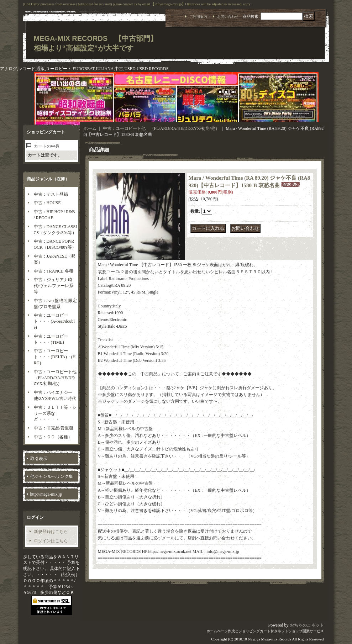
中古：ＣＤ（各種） (53, 437)
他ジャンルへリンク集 (52, 476)
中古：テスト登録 (51, 194)
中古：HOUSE (47, 203)
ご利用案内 (198, 17)
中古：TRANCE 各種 (54, 271)
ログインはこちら (51, 541)
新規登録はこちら (51, 532)
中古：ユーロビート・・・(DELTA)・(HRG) (55, 357)
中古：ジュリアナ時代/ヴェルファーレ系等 (54, 286)
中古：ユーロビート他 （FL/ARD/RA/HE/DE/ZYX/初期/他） (57, 378)
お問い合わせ (228, 17)
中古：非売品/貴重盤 (54, 428)
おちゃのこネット (307, 625)
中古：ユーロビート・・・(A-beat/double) (54, 321)
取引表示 (39, 459)
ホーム (90, 128)
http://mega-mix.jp (46, 494)
